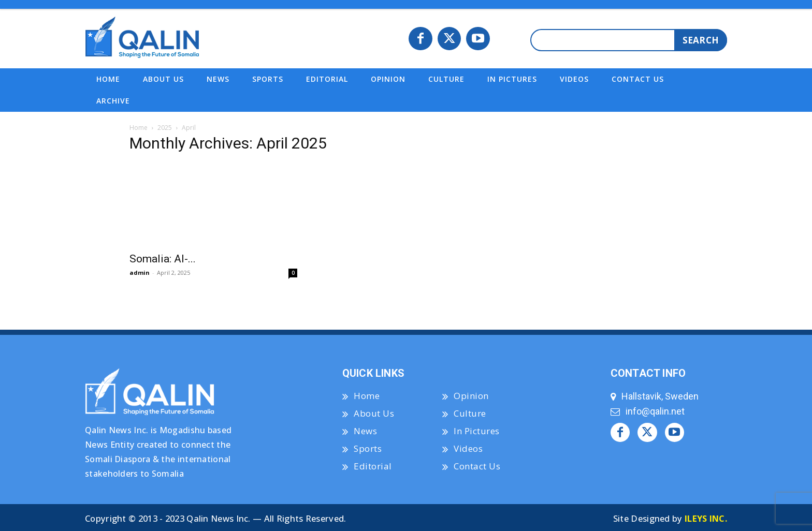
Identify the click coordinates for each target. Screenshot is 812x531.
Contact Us (477, 466)
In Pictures (477, 431)
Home (139, 128)
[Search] (701, 40)
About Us (374, 413)
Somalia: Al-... (163, 259)
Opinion (471, 396)
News (365, 431)
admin (140, 272)
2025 (165, 128)
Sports (368, 448)
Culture (470, 413)
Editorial (373, 466)
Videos (468, 448)
